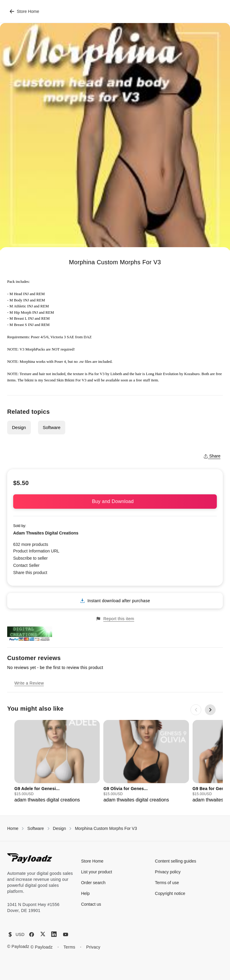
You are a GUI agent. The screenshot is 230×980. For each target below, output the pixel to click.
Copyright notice (170, 893)
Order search (93, 883)
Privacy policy (168, 872)
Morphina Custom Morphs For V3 (106, 828)
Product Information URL (36, 551)
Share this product (30, 573)
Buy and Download (115, 501)
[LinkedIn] (54, 934)
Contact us (91, 904)
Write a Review (29, 683)
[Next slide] (210, 710)
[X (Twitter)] (43, 934)
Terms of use (167, 883)
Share (212, 456)
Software (52, 427)
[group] (57, 762)
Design (19, 427)
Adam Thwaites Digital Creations (46, 533)
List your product (97, 872)
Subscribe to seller (30, 558)
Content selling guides (175, 861)
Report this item (115, 619)
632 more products (31, 544)
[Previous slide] (196, 710)
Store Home (24, 11)
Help (86, 893)
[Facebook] (32, 934)
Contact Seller (26, 565)
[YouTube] (66, 934)
